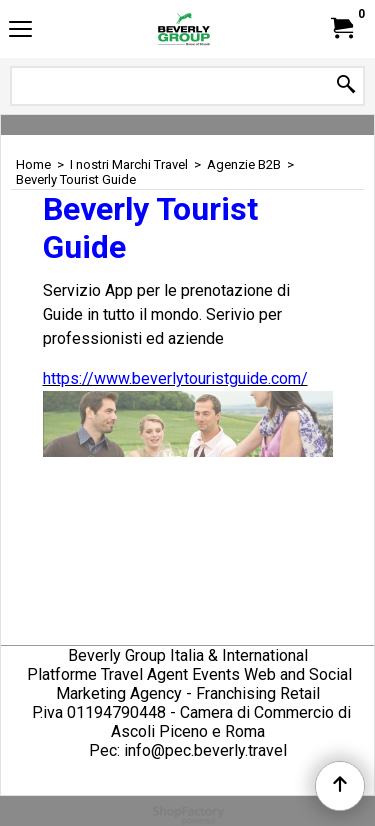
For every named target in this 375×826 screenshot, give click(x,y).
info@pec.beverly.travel (205, 750)
